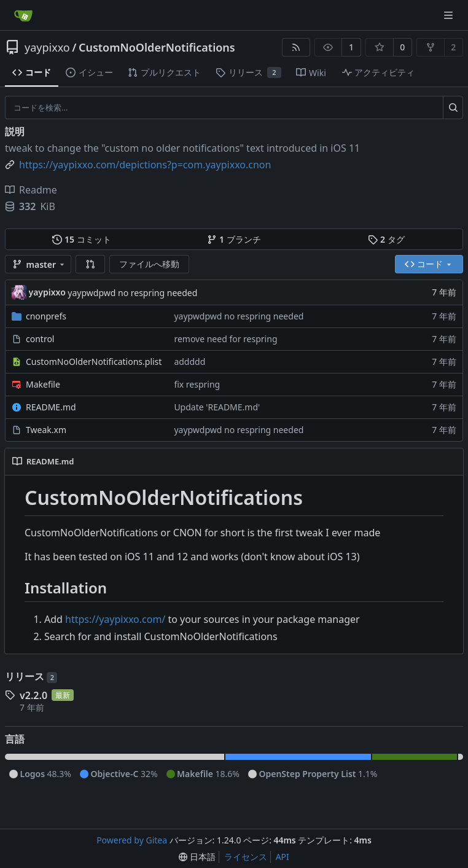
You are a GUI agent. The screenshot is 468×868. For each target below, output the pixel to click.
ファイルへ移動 (149, 264)
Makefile (43, 384)
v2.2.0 (33, 695)
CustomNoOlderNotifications (157, 47)
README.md (51, 407)
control (40, 339)
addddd (189, 362)
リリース (31, 676)
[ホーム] (23, 15)
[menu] (197, 857)
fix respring (197, 384)
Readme (31, 190)
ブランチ (234, 240)
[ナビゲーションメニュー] (450, 15)
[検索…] (453, 108)
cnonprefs (46, 316)
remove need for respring (225, 339)
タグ (386, 240)
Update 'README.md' (217, 407)
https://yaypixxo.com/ (115, 619)
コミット (81, 240)
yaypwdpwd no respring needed (132, 293)
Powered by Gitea (132, 840)
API (283, 857)
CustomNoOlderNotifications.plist (94, 362)
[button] (90, 264)
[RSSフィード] (296, 47)
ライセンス (246, 857)
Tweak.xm (46, 430)
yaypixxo (47, 47)
